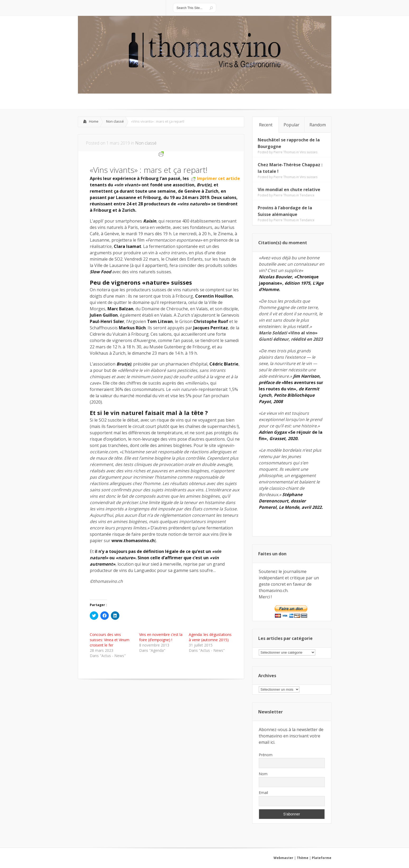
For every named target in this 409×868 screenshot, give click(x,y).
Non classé (115, 121)
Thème (303, 858)
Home (94, 121)
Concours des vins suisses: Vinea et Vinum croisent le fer (110, 640)
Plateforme (322, 858)
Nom (263, 774)
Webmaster (283, 858)
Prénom (266, 755)
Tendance (307, 195)
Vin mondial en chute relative (289, 190)
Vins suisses (309, 152)
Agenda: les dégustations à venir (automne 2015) (210, 637)
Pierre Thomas (285, 152)
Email (263, 793)
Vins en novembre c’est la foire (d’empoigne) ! (161, 637)
